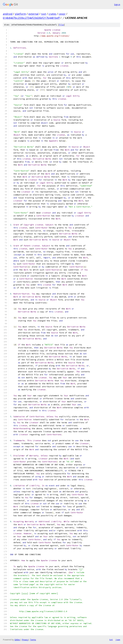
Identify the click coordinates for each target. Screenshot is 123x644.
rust (44, 14)
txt (111, 640)
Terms (33, 640)
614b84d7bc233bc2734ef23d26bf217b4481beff (31, 18)
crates (52, 14)
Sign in (117, 4)
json (118, 640)
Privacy (25, 640)
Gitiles (17, 640)
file (61, 25)
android (8, 14)
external (33, 14)
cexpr (62, 14)
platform (20, 14)
